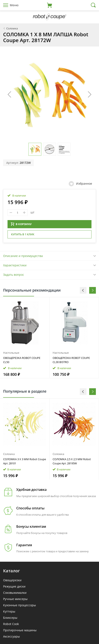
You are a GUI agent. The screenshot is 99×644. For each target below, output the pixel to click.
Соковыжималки (15, 593)
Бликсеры (10, 618)
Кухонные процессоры (20, 605)
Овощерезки (12, 580)
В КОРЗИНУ (21, 224)
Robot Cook (11, 624)
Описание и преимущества (23, 256)
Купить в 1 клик (23, 234)
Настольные (11, 353)
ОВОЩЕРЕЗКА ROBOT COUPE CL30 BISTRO (71, 360)
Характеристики (15, 265)
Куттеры (9, 611)
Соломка (9, 454)
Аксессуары (11, 636)
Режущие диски (14, 586)
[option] (25, 338)
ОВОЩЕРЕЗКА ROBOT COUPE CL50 (22, 360)
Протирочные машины (20, 630)
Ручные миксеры (15, 599)
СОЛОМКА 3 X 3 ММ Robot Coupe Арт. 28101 (25, 461)
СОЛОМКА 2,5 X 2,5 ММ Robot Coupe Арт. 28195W (72, 461)
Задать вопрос (14, 275)
